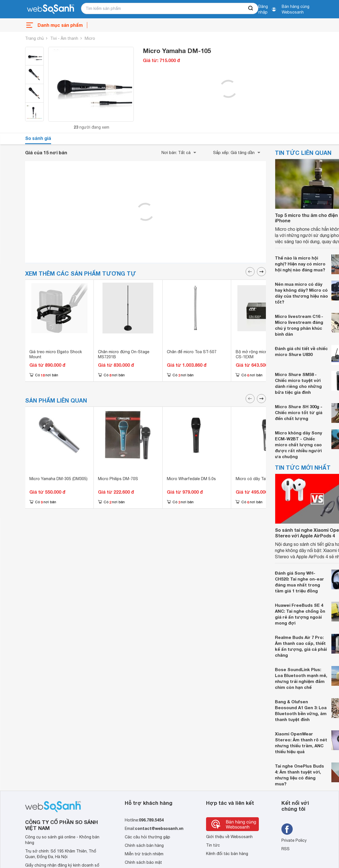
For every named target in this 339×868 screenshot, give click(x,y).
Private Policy (294, 840)
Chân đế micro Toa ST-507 (192, 352)
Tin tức (213, 845)
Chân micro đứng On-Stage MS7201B (124, 354)
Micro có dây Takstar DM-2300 (264, 479)
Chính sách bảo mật (143, 862)
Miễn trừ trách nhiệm (144, 854)
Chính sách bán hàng (144, 845)
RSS (286, 849)
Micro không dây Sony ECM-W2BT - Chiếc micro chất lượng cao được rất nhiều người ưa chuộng (298, 445)
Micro (90, 38)
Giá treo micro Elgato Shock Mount (56, 354)
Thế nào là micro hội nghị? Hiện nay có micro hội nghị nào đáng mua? (300, 264)
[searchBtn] (251, 8)
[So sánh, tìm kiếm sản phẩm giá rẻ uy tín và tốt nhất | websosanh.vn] (51, 9)
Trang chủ (34, 38)
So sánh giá (38, 138)
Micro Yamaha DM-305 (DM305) (58, 479)
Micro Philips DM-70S (118, 479)
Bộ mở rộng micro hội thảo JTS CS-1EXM (265, 354)
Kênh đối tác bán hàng (227, 854)
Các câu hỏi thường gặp (147, 837)
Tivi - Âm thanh (64, 38)
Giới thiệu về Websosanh (229, 837)
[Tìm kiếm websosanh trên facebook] (287, 829)
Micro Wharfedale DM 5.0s (191, 479)
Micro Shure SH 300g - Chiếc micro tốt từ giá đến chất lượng (299, 412)
